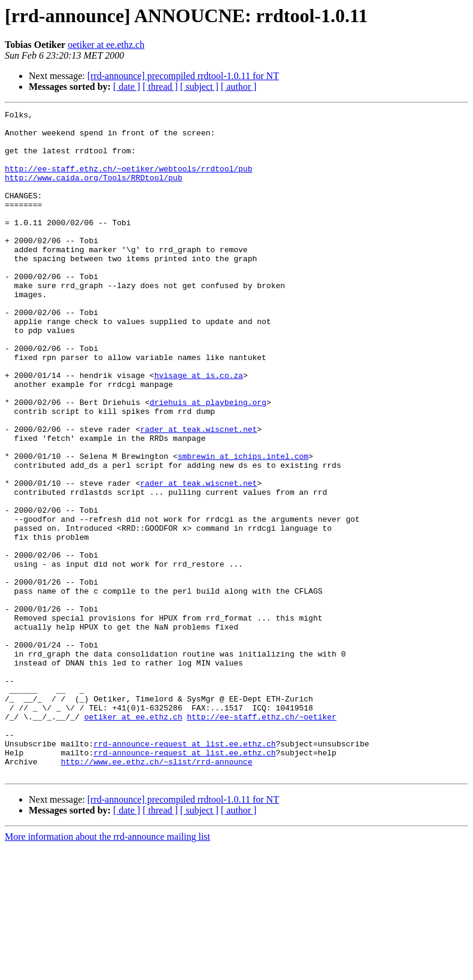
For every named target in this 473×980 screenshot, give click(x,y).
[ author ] (239, 87)
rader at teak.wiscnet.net (198, 494)
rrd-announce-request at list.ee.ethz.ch (184, 871)
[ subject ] (199, 87)
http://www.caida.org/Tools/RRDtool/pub (93, 192)
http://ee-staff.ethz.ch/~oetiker (262, 839)
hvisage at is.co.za (199, 429)
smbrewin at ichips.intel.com (243, 526)
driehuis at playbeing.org (208, 461)
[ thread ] (160, 87)
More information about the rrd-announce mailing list (107, 970)
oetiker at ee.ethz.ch (106, 45)
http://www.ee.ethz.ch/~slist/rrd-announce (157, 893)
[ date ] (127, 87)
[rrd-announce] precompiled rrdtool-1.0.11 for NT (183, 76)
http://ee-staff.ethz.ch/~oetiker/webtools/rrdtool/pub (128, 181)
